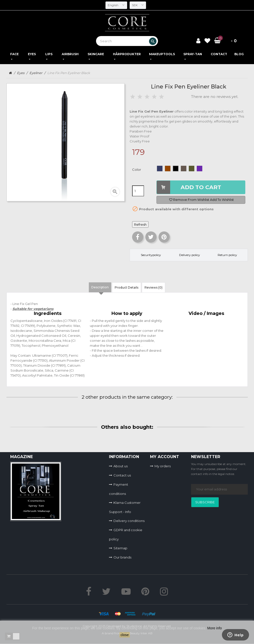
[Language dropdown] (116, 5)
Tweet (151, 237)
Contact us (122, 475)
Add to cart (201, 187)
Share (138, 237)
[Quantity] (138, 191)
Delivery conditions (129, 521)
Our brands (122, 557)
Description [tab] (100, 287)
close (125, 635)
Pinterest (164, 237)
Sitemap (120, 548)
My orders (163, 466)
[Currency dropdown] (138, 5)
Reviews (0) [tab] (153, 287)
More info (214, 628)
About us (121, 466)
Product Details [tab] (127, 287)
